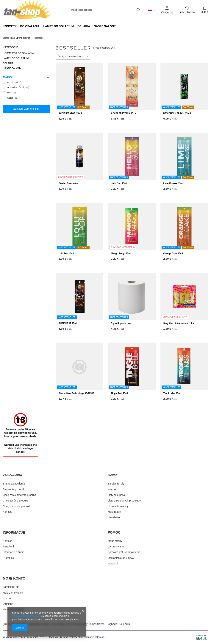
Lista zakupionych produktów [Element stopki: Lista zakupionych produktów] (125, 501)
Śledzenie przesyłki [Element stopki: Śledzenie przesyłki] (14, 489)
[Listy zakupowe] (187, 10)
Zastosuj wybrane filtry (26, 109)
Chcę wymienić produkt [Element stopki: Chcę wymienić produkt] (16, 506)
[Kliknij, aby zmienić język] (152, 10)
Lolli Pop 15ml (66, 253)
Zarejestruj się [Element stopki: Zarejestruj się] (116, 484)
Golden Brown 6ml (68, 183)
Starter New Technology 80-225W (76, 393)
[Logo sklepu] (27, 10)
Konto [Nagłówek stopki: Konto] (113, 475)
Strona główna (23, 38)
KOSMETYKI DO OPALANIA (21, 26)
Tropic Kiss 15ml (172, 393)
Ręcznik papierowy (121, 323)
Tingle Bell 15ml (119, 393)
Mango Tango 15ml (121, 253)
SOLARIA (84, 26)
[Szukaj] (138, 10)
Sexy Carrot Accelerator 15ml (179, 323)
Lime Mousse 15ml (173, 183)
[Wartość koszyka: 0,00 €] (205, 10)
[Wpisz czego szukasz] (105, 10)
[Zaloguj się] (167, 10)
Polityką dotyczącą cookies (27, 616)
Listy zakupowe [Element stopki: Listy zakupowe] (117, 495)
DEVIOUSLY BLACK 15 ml (177, 113)
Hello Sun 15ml (119, 183)
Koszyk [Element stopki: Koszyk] (112, 489)
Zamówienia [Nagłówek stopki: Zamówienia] (12, 475)
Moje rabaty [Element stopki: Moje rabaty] (115, 512)
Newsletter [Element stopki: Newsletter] (114, 517)
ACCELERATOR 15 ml (70, 113)
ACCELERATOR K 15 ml (124, 113)
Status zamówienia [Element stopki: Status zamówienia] (14, 484)
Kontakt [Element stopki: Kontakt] (7, 512)
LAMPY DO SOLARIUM (58, 26)
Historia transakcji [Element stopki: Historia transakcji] (118, 506)
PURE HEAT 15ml (68, 323)
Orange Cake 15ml (173, 253)
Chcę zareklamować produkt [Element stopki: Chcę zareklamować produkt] (19, 495)
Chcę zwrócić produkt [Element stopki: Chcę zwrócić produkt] (15, 501)
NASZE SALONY (105, 26)
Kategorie (10, 47)
